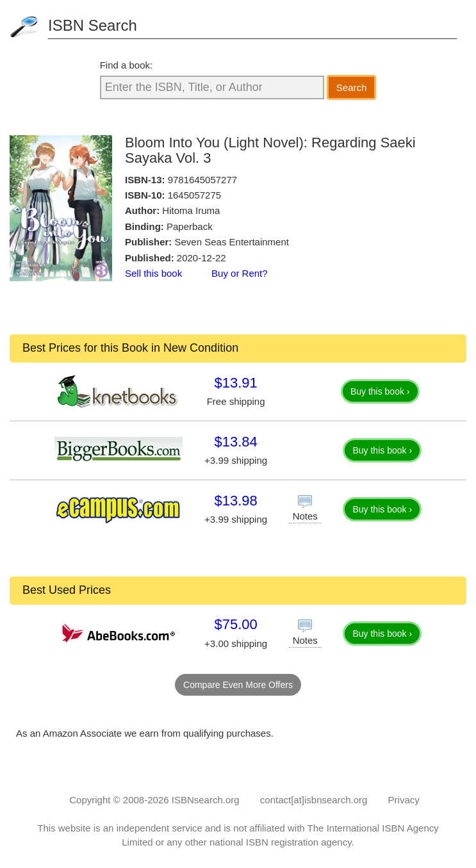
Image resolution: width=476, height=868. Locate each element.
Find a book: (127, 65)
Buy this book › (380, 391)
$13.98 (235, 501)
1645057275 (194, 195)
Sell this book (153, 273)
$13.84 (235, 442)
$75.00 (235, 624)
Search (352, 87)
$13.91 (235, 383)
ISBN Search (93, 25)
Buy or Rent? (240, 273)
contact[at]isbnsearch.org (314, 800)
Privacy (404, 800)
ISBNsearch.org (206, 800)
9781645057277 (202, 180)
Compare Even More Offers (238, 685)
